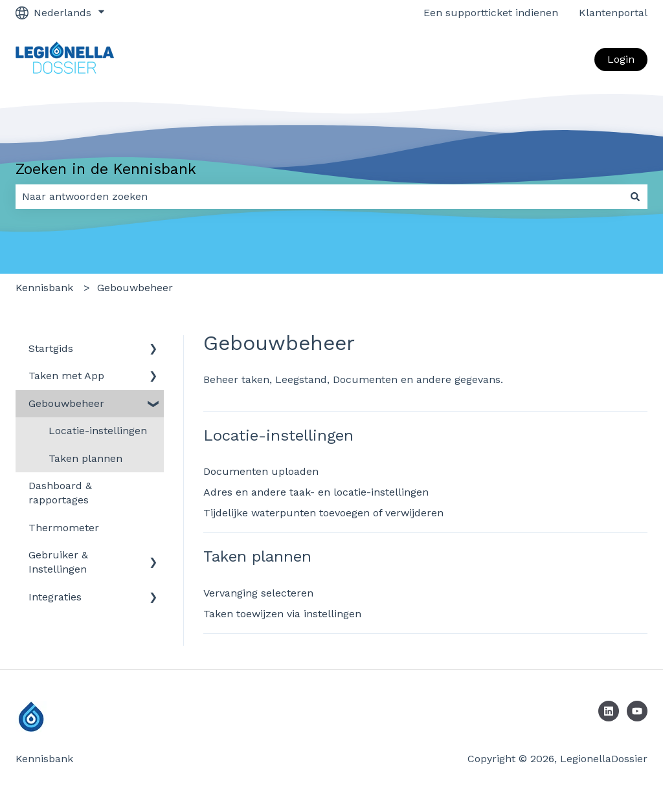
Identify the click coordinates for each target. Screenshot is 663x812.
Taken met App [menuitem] (66, 376)
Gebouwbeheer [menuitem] (66, 403)
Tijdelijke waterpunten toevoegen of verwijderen (323, 513)
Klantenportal (613, 13)
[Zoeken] (635, 197)
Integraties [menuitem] (55, 597)
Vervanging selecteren (258, 593)
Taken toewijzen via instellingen (282, 614)
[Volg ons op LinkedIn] (609, 711)
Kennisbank (44, 288)
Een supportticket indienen (491, 13)
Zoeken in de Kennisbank (106, 169)
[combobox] (319, 197)
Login (621, 59)
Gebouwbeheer (135, 288)
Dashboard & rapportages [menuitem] (60, 493)
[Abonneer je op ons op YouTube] (637, 711)
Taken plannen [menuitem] (85, 458)
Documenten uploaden (261, 471)
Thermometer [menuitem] (64, 528)
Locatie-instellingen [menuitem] (98, 431)
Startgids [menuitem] (51, 348)
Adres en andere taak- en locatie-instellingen (316, 492)
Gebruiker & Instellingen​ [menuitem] (58, 562)
